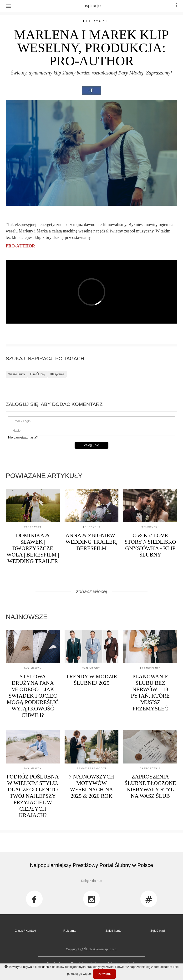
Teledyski (94, 21)
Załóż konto (114, 931)
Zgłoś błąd (158, 931)
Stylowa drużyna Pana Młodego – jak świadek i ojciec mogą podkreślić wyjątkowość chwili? (33, 696)
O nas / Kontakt (25, 931)
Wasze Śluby (17, 374)
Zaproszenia (150, 768)
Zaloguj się (92, 445)
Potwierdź (104, 974)
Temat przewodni (92, 768)
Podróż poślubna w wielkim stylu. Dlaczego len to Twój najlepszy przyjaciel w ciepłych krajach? (33, 796)
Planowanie (150, 668)
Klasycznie (57, 374)
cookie (47, 967)
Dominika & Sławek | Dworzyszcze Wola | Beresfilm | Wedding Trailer (33, 548)
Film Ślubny (38, 374)
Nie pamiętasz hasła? (23, 437)
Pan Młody (33, 668)
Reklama (69, 931)
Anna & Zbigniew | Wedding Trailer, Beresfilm (91, 542)
